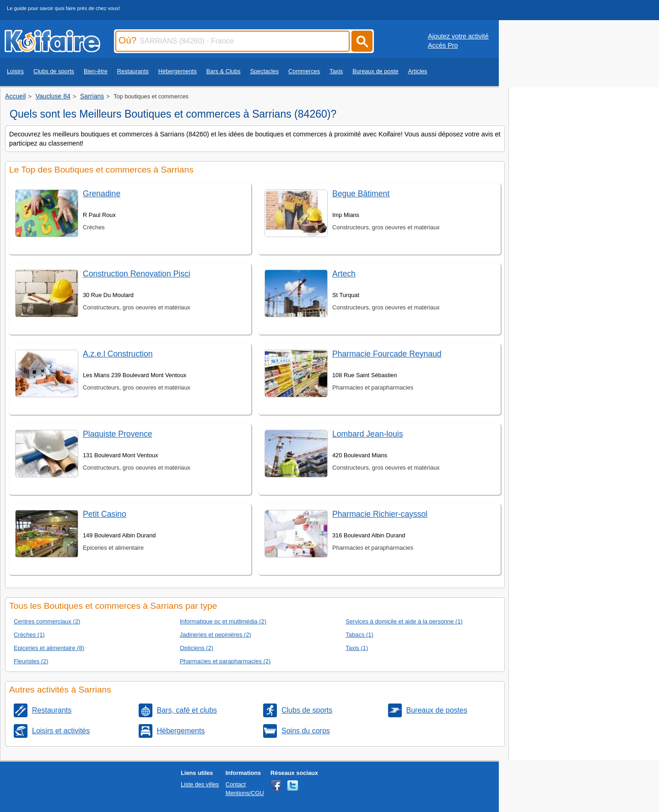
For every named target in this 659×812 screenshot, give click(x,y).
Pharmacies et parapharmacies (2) (225, 661)
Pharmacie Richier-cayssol (380, 514)
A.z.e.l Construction (118, 354)
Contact (236, 784)
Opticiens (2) (197, 648)
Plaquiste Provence (118, 434)
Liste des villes (200, 784)
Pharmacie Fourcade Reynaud (387, 354)
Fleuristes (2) (31, 661)
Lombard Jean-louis (368, 434)
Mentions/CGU (245, 793)
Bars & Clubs (224, 71)
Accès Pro (443, 45)
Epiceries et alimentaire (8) (49, 648)
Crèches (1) (29, 635)
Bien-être (96, 71)
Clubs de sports (54, 71)
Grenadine (102, 194)
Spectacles (264, 71)
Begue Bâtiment (361, 194)
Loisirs (15, 71)
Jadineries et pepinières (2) (216, 635)
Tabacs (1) (359, 635)
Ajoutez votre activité (458, 36)
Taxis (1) (357, 648)
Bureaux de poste (375, 71)
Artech (344, 274)
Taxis (336, 71)
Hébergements (178, 71)
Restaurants (133, 71)
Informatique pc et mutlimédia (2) (223, 621)
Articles (418, 71)
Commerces (304, 71)
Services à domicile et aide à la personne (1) (404, 621)
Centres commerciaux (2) (47, 621)
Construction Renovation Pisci (137, 274)
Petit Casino (105, 514)
